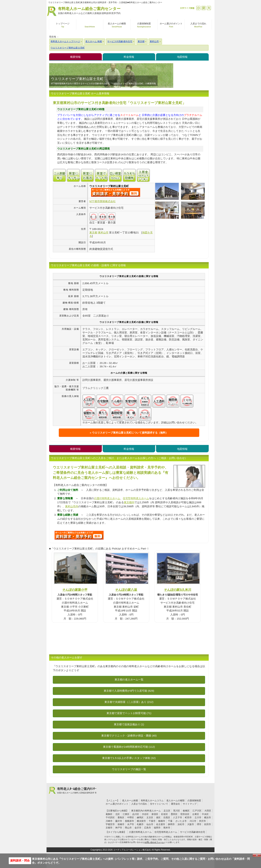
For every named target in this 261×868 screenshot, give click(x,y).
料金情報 (129, 57)
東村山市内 (72, 506)
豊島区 (121, 817)
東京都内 (129, 502)
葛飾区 (109, 814)
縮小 (198, 8)
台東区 (196, 814)
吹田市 (208, 824)
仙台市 (150, 824)
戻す (204, 8)
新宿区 (155, 814)
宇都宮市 (110, 824)
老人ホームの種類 (175, 800)
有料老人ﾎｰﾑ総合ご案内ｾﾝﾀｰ (77, 791)
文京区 (150, 817)
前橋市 (121, 824)
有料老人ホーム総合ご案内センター (89, 11)
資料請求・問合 (20, 861)
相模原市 (129, 821)
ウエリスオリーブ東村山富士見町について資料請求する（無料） (130, 433)
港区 (158, 817)
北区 (118, 814)
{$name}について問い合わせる (116, 192)
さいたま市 (181, 821)
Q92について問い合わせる (79, 535)
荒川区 (177, 811)
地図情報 (182, 57)
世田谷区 (185, 814)
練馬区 (140, 817)
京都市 (109, 828)
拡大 (209, 8)
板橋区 (186, 811)
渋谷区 (145, 814)
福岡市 (157, 828)
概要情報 (75, 57)
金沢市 (138, 828)
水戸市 (131, 824)
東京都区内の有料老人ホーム (146, 811)
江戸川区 (197, 811)
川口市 (193, 821)
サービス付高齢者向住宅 (193, 832)
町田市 (188, 817)
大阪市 (191, 824)
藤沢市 (119, 821)
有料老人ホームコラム (152, 800)
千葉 (170, 821)
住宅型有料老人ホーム (136, 498)
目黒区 (167, 817)
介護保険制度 (194, 800)
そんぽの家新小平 (75, 590)
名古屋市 (161, 824)
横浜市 (208, 817)
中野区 (131, 817)
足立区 (167, 811)
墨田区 (174, 814)
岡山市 (128, 828)
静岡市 (171, 824)
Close (257, 855)
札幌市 (140, 824)
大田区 (208, 811)
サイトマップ (190, 804)
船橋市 (162, 821)
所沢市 (202, 821)
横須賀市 (141, 821)
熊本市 (167, 828)
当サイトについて (159, 804)
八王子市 (178, 817)
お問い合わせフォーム (154, 842)
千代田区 (110, 817)
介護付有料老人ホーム (107, 498)
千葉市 (152, 821)
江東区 (126, 814)
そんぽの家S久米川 (178, 590)
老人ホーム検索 (130, 800)
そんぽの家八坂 (126, 590)
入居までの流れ (139, 804)
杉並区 (165, 814)
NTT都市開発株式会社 (103, 201)
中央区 (205, 814)
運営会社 (175, 804)
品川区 (136, 814)
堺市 (199, 824)
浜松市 (181, 824)
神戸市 (119, 828)
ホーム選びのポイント (117, 804)
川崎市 (109, 821)
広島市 (148, 828)
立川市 (198, 817)
